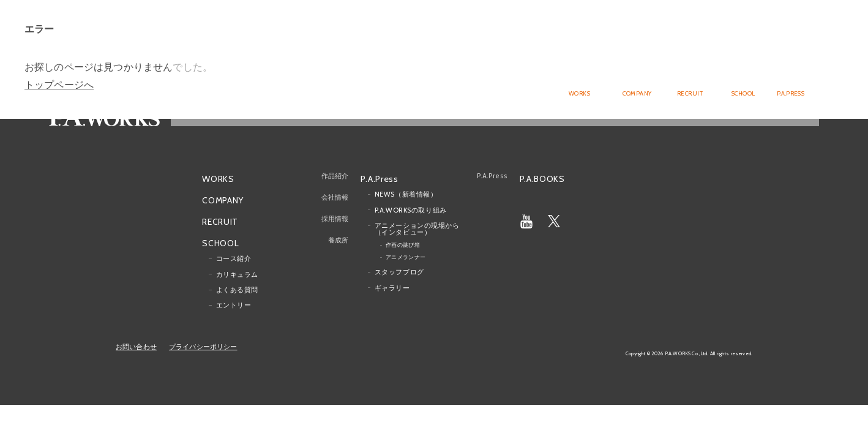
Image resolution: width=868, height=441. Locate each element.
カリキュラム (237, 274)
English (804, 28)
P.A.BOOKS (542, 178)
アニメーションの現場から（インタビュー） (417, 229)
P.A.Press (379, 178)
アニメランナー (406, 257)
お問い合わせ (136, 347)
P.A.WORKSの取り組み (411, 209)
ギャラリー (392, 287)
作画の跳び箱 (403, 245)
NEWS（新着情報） (406, 194)
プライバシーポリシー (203, 347)
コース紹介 (234, 258)
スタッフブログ (399, 272)
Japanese (769, 28)
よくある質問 (237, 290)
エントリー (234, 305)
